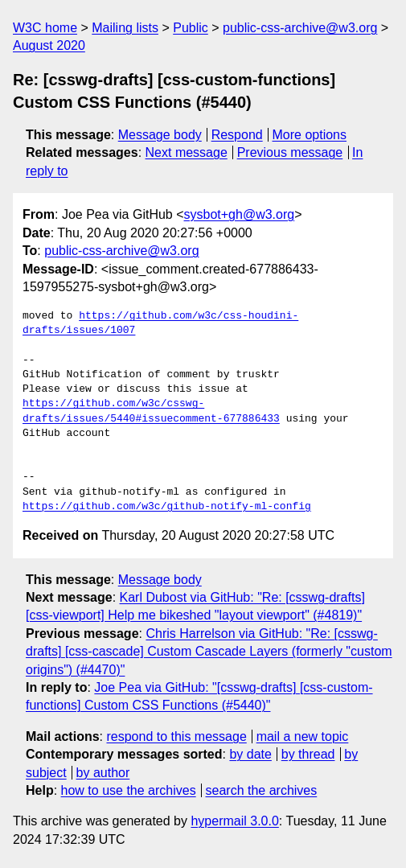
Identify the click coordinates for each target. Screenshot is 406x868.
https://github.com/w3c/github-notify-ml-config (167, 507)
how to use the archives (129, 790)
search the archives (262, 790)
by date (250, 754)
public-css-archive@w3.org (300, 28)
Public (191, 28)
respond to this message (176, 736)
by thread (308, 754)
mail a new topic (303, 736)
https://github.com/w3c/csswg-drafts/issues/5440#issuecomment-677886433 (151, 411)
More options (310, 135)
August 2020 (49, 45)
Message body (160, 135)
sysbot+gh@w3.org (240, 214)
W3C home (45, 28)
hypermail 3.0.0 (234, 821)
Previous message (290, 152)
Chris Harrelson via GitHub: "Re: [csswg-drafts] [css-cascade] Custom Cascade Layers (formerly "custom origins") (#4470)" (209, 652)
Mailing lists (125, 28)
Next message (187, 152)
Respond (237, 135)
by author (103, 773)
